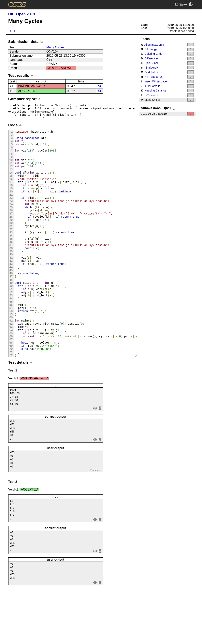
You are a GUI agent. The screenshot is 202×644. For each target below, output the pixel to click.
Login (179, 4)
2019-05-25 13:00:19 (167, 114)
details (100, 86)
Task (12, 31)
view (95, 455)
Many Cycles (55, 47)
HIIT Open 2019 (22, 14)
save (100, 455)
